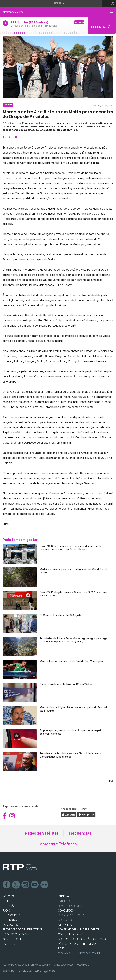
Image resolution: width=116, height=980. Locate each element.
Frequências (80, 833)
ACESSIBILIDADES (13, 939)
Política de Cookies (40, 965)
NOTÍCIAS (8, 896)
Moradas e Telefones (58, 844)
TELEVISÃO (9, 906)
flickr (44, 885)
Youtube (35, 885)
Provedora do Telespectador (23, 929)
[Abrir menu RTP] (58, 3)
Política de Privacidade (15, 965)
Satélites (9, 944)
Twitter (16, 885)
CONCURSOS (66, 910)
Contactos (66, 920)
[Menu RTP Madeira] (113, 12)
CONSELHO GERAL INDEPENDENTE (79, 929)
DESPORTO (9, 901)
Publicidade (82, 965)
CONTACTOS (10, 925)
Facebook (7, 885)
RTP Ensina (10, 920)
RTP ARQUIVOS (11, 915)
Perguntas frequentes (74, 915)
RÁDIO (6, 910)
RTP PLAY (64, 896)
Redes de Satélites (42, 833)
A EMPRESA (65, 925)
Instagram (25, 885)
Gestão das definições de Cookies (80, 953)
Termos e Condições (63, 965)
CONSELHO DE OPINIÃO (72, 934)
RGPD (61, 948)
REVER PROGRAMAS (70, 906)
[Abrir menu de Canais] (101, 25)
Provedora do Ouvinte (17, 934)
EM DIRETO (65, 901)
